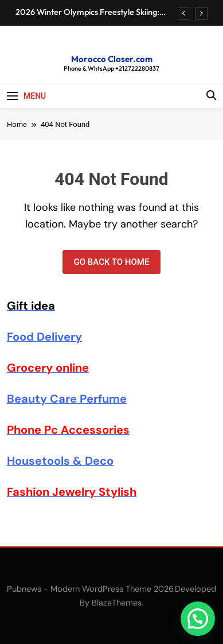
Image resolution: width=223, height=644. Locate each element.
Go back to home (112, 262)
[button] (198, 619)
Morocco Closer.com (112, 59)
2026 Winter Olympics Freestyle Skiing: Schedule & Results (87, 12)
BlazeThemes (117, 603)
